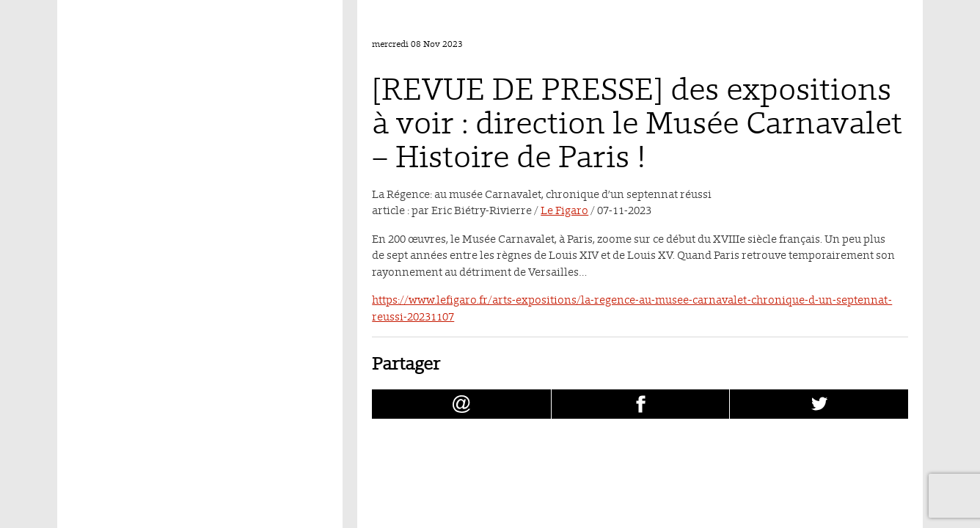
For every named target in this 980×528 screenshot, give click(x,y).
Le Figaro (564, 210)
